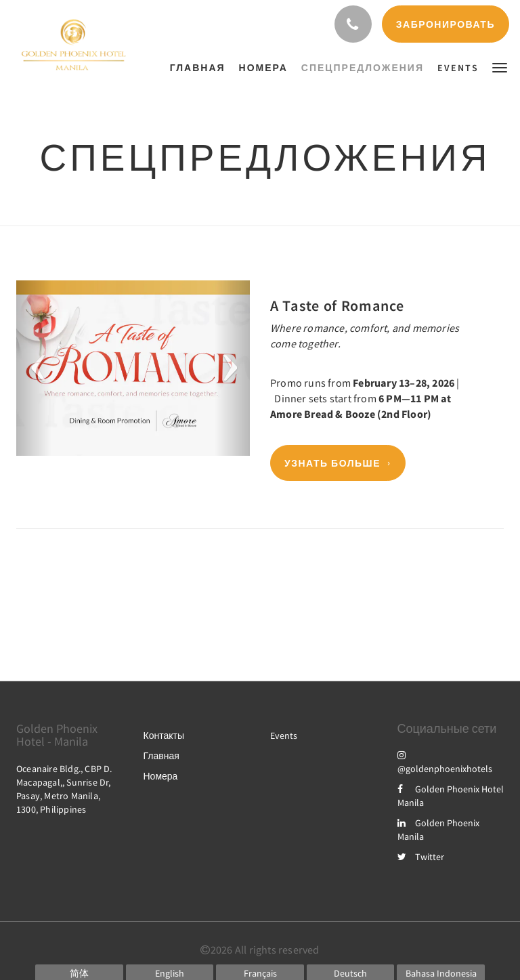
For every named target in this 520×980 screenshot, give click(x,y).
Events (284, 736)
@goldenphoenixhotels (445, 762)
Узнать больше (332, 463)
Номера (161, 776)
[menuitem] (201, 68)
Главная (161, 756)
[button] (500, 67)
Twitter (421, 857)
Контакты (164, 736)
